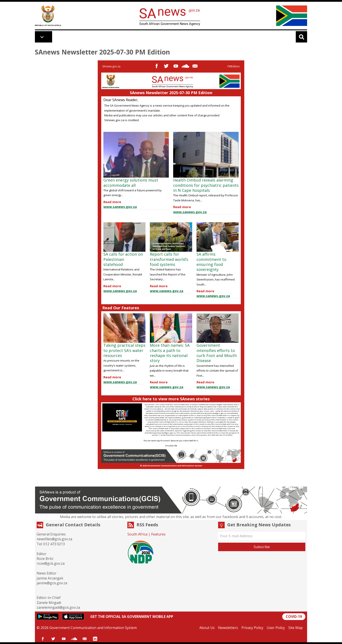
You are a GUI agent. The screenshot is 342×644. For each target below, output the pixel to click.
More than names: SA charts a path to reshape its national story (170, 353)
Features (158, 534)
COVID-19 (294, 617)
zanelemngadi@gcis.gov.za (58, 607)
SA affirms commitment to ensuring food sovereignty (211, 262)
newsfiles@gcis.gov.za (54, 539)
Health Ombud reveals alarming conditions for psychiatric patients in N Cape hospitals (206, 185)
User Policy (276, 628)
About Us (207, 628)
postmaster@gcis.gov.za (215, 413)
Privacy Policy (252, 628)
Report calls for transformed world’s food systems (169, 259)
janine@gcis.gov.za (52, 583)
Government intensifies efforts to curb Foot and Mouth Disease (217, 353)
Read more (112, 202)
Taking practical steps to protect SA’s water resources (124, 350)
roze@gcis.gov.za (51, 563)
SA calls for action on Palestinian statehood (123, 259)
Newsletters (228, 628)
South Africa (137, 534)
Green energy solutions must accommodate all (131, 183)
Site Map (296, 628)
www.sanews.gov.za (120, 207)
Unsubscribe (171, 446)
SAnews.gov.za (111, 66)
